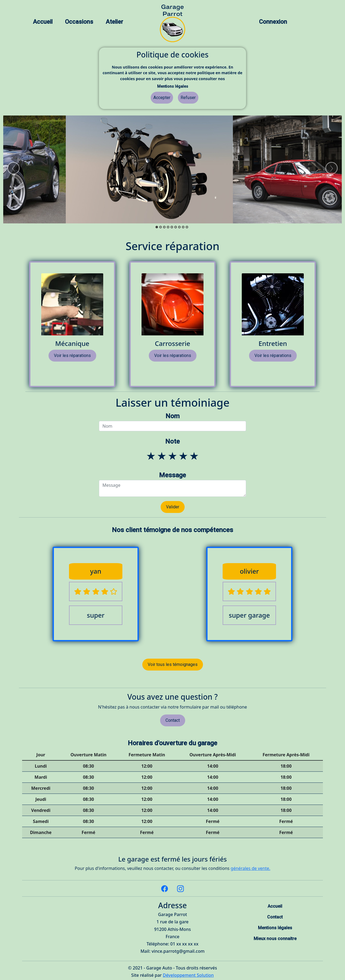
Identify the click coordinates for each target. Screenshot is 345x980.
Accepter (162, 98)
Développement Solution (188, 975)
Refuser (188, 98)
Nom (172, 416)
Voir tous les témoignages (173, 664)
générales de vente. (251, 868)
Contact (173, 720)
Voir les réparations (72, 355)
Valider (173, 507)
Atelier (114, 22)
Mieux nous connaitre (275, 939)
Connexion (273, 22)
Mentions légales (173, 86)
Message (172, 475)
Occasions (79, 22)
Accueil (43, 22)
